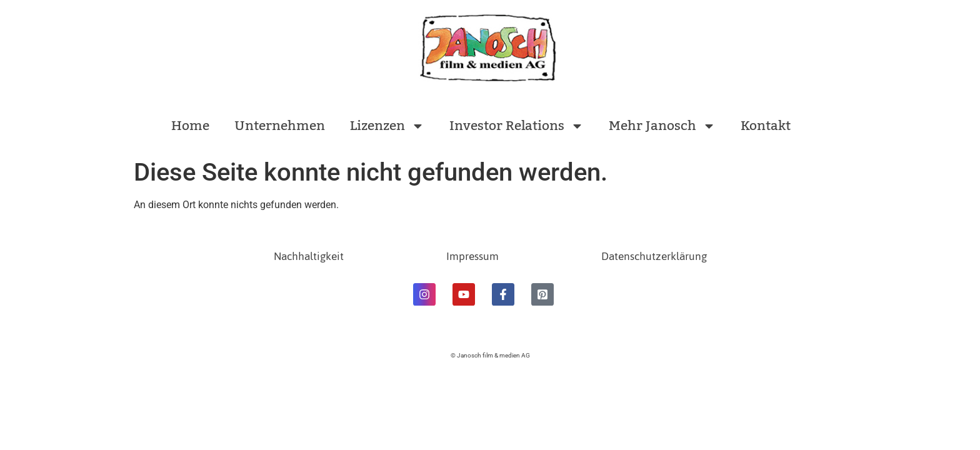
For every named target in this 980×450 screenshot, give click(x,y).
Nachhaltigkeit (309, 256)
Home (190, 126)
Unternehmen (280, 126)
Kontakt (766, 126)
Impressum (472, 256)
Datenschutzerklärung (654, 256)
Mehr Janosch (662, 126)
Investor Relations (517, 126)
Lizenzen (387, 126)
